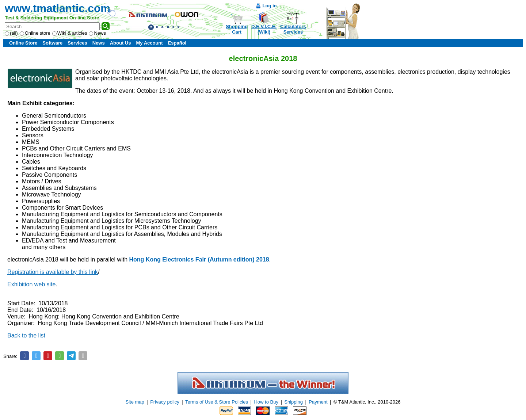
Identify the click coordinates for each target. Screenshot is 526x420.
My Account (149, 43)
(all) (11, 33)
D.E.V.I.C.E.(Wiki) (264, 29)
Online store (35, 33)
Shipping (294, 402)
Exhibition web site (32, 284)
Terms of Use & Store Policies (217, 402)
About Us (121, 43)
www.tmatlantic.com (58, 8)
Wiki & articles (70, 33)
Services (77, 43)
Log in (270, 6)
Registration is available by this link (53, 272)
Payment (318, 402)
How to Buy (266, 402)
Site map (135, 402)
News (97, 33)
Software (52, 43)
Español (177, 43)
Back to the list (26, 335)
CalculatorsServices (293, 29)
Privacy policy (165, 402)
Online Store (23, 43)
